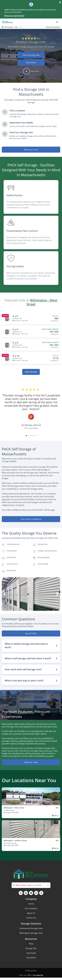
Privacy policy (31, 971)
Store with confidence (31, 519)
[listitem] (31, 198)
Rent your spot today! (14, 16)
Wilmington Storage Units (31, 933)
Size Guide (31, 953)
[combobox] (31, 885)
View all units (31, 372)
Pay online (31, 62)
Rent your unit (31, 150)
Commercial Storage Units (31, 928)
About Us (31, 913)
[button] (31, 60)
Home (31, 904)
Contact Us (31, 918)
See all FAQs (31, 633)
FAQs (31, 944)
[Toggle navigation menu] (58, 22)
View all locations (53, 27)
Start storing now (31, 55)
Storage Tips (31, 948)
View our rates (31, 762)
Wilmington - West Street (42, 302)
